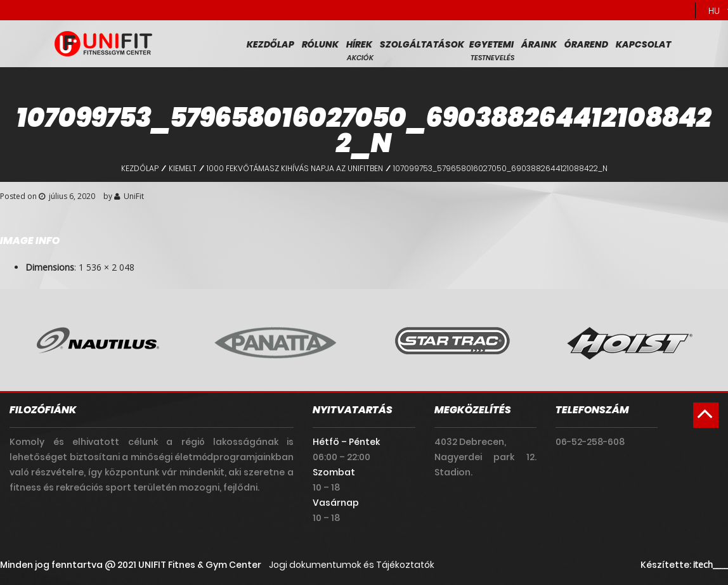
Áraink (539, 44)
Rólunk (320, 44)
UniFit (134, 196)
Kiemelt (183, 168)
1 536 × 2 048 (107, 267)
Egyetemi (491, 44)
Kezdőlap (270, 44)
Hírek (359, 44)
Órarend (586, 44)
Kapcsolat (643, 44)
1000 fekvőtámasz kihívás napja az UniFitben (295, 168)
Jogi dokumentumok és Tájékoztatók (352, 565)
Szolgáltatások (422, 44)
